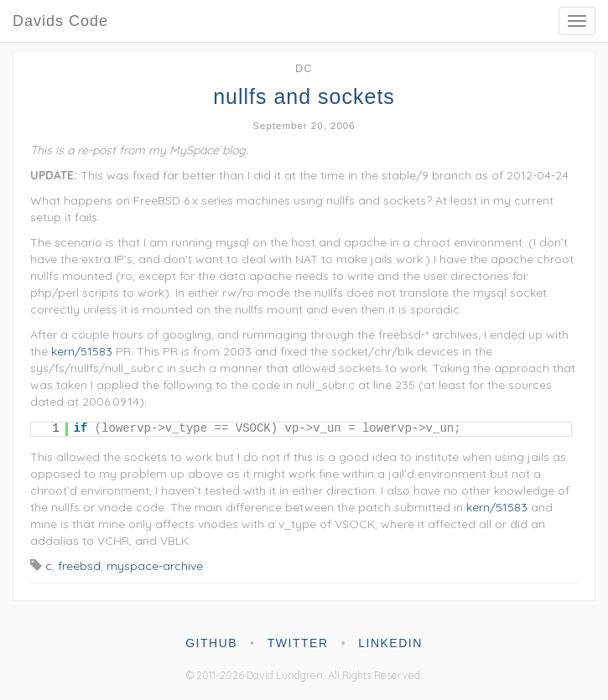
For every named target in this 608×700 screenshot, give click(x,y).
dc (304, 69)
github (211, 643)
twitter (298, 643)
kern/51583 (82, 351)
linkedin (390, 643)
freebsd (79, 566)
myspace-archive (155, 566)
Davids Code (60, 21)
